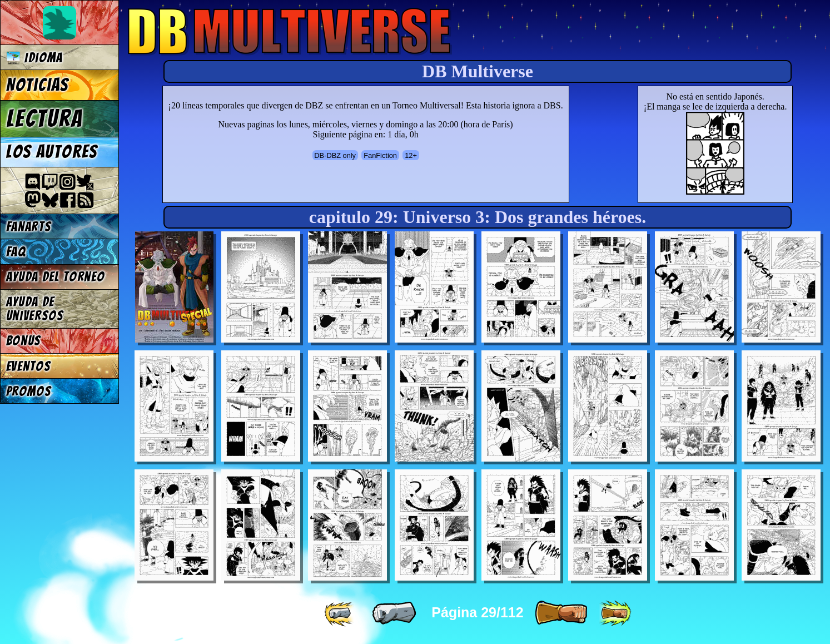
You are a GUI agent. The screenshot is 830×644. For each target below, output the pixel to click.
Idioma (35, 58)
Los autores (52, 152)
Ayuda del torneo (56, 277)
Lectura (45, 118)
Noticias (38, 85)
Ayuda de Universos (35, 309)
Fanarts (29, 227)
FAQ (16, 252)
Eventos (29, 366)
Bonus (24, 341)
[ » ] (561, 613)
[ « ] (394, 613)
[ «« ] (340, 613)
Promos (29, 391)
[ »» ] (615, 613)
